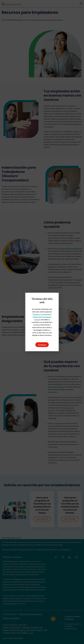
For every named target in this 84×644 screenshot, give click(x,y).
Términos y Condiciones (41, 314)
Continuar (42, 345)
